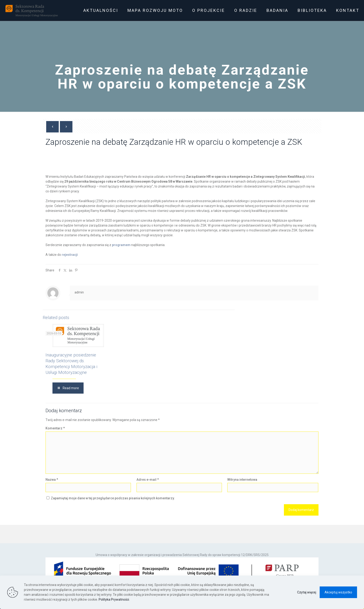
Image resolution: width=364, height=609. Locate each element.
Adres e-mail (148, 480)
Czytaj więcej (307, 592)
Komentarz (55, 428)
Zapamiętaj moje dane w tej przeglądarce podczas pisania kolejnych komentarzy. (113, 498)
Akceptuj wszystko (338, 592)
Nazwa (52, 480)
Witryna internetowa (242, 480)
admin (79, 292)
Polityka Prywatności (114, 599)
